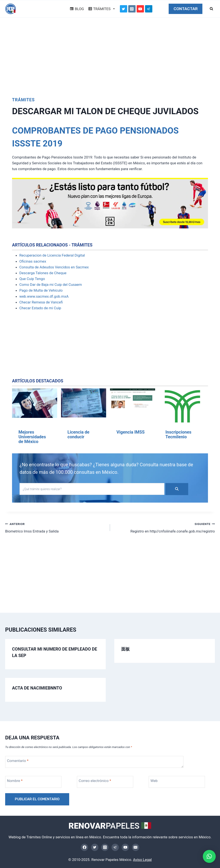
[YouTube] (140, 9)
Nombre (15, 781)
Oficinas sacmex (33, 261)
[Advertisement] (110, 55)
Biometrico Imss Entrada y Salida (56, 527)
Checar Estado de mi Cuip (40, 308)
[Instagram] (132, 9)
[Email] (136, 847)
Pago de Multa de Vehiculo (41, 290)
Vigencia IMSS (131, 432)
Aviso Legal (142, 860)
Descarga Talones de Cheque (43, 273)
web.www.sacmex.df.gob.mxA (44, 296)
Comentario (18, 761)
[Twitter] (124, 9)
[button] (209, 856)
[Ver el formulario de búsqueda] (211, 9)
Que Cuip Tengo (32, 279)
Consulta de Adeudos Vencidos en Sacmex (54, 267)
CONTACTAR (186, 9)
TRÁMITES (104, 9)
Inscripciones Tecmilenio (178, 434)
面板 (125, 649)
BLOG (79, 9)
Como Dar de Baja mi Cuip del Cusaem (51, 285)
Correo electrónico (95, 781)
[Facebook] (84, 847)
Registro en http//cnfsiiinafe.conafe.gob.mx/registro (164, 527)
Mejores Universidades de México (32, 437)
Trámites (23, 100)
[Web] (177, 782)
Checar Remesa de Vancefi (41, 302)
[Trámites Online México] (11, 9)
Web (154, 781)
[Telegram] (149, 9)
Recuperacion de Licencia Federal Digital (52, 255)
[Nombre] (33, 782)
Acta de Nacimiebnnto (37, 688)
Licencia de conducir (78, 434)
